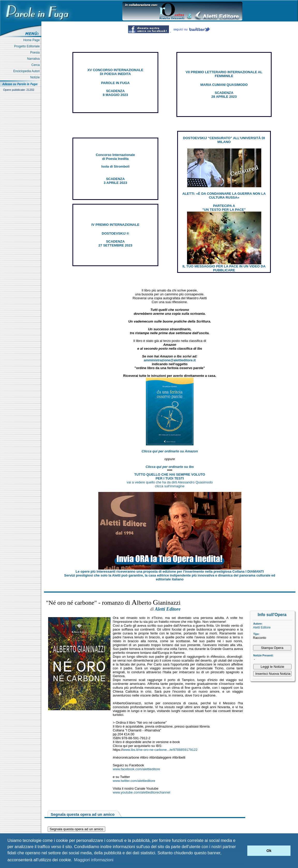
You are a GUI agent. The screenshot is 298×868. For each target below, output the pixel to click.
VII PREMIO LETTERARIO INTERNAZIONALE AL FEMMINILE (224, 74)
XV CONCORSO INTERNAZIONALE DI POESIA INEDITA (115, 72)
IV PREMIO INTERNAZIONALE (115, 225)
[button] (242, 851)
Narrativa (34, 59)
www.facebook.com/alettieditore (136, 769)
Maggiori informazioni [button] (94, 860)
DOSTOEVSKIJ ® (115, 233)
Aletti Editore (262, 627)
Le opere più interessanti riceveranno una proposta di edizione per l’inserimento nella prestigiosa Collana (170, 571)
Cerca (36, 65)
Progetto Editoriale (28, 46)
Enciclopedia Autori (27, 71)
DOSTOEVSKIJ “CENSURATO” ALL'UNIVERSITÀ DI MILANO (224, 140)
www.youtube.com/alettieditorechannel (141, 792)
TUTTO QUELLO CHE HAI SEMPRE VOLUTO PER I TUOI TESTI (170, 476)
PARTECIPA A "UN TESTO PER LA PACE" (224, 208)
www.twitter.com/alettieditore (134, 781)
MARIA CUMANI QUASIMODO (224, 85)
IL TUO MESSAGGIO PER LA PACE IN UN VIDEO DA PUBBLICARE (224, 268)
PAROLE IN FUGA (115, 83)
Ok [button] (269, 851)
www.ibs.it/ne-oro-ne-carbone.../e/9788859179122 (160, 750)
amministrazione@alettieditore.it (170, 360)
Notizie (36, 77)
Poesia (36, 53)
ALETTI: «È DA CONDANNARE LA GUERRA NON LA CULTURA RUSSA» (224, 196)
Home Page (32, 40)
